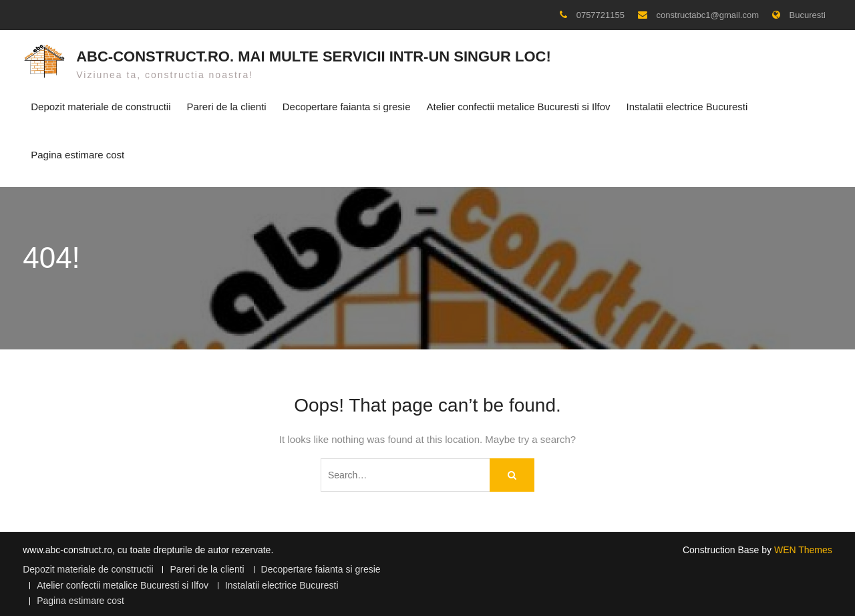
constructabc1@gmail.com (708, 15)
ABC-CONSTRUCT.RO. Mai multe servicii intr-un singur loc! (314, 54)
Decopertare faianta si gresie (347, 105)
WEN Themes (803, 546)
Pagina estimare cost (77, 153)
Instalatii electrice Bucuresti (687, 105)
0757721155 (601, 15)
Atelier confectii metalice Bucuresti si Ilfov (518, 105)
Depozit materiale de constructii (101, 105)
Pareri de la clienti (226, 105)
